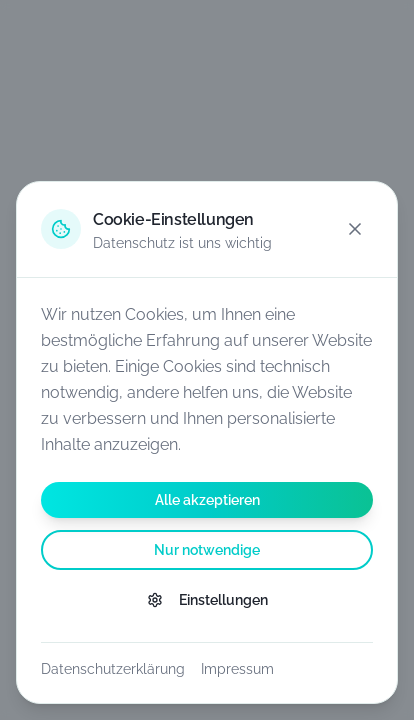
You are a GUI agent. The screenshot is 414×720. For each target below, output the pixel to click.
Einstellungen (207, 600)
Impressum (237, 669)
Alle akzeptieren (207, 500)
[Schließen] (355, 229)
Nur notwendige (207, 550)
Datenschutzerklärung (113, 669)
